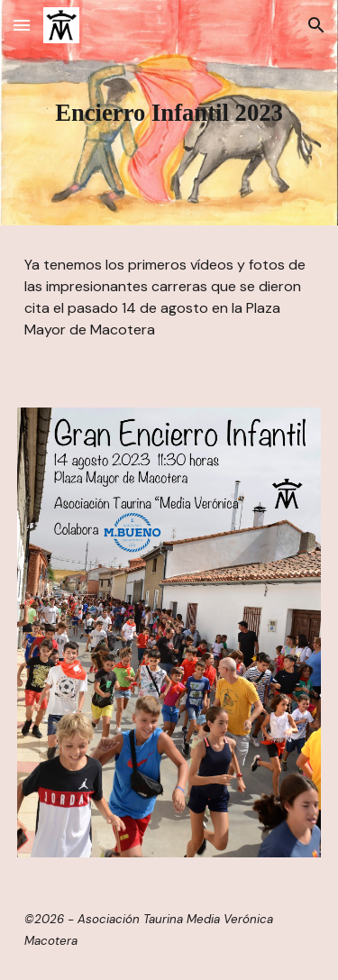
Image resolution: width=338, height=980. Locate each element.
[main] (169, 113)
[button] (22, 25)
